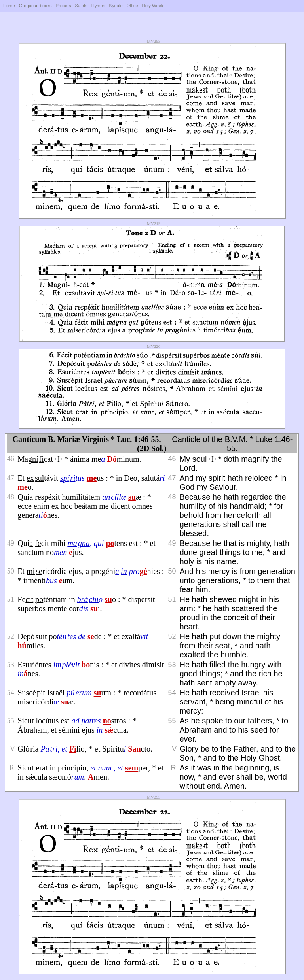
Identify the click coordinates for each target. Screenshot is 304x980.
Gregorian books (35, 6)
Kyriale (116, 6)
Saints (81, 6)
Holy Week (153, 6)
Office (132, 6)
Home (9, 6)
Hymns (98, 6)
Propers (63, 6)
